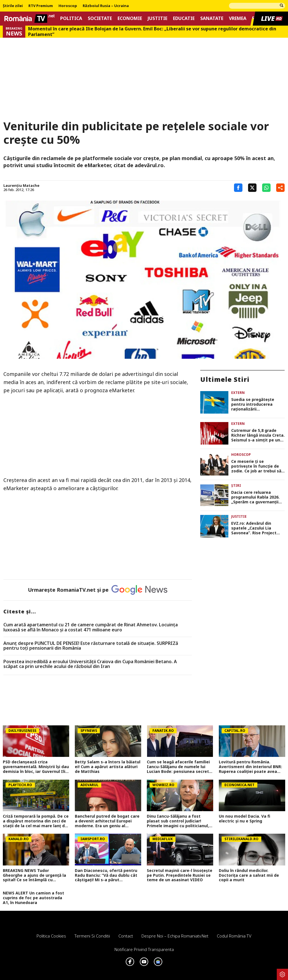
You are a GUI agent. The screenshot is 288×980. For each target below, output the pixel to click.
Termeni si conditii (92, 936)
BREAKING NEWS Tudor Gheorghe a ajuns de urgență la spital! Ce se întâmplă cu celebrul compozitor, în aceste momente (34, 875)
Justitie (157, 18)
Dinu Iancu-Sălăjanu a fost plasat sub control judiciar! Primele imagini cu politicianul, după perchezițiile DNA (178, 821)
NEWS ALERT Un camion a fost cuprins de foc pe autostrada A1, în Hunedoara (33, 898)
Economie (130, 18)
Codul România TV (234, 936)
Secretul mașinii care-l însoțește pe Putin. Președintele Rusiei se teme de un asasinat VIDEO (180, 875)
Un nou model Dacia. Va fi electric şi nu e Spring (245, 819)
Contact (126, 936)
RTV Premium (41, 6)
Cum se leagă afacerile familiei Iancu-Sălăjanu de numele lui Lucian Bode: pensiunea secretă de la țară (179, 767)
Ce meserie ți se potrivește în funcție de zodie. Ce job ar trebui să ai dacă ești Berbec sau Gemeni (256, 466)
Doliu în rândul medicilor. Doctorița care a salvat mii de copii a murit (249, 875)
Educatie (184, 18)
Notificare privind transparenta (144, 949)
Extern (238, 393)
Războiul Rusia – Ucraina (106, 6)
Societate (100, 18)
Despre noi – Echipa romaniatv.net (175, 936)
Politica (71, 18)
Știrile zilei (13, 6)
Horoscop (68, 6)
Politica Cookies (51, 936)
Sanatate (212, 18)
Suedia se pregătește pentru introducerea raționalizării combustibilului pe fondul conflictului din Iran (257, 404)
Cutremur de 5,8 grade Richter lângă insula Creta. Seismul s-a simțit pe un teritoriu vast (258, 435)
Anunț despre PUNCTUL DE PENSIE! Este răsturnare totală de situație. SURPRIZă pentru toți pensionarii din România (91, 646)
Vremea (238, 18)
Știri (236, 485)
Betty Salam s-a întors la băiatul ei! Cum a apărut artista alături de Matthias (108, 767)
